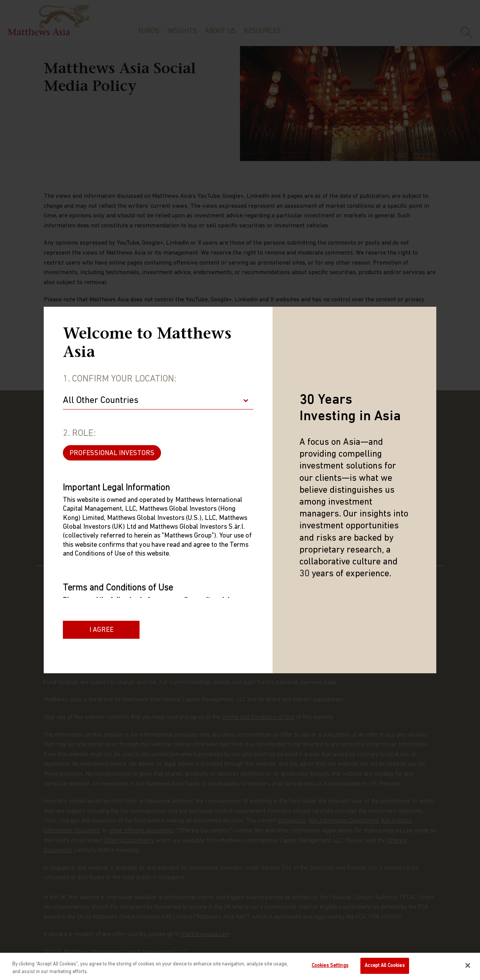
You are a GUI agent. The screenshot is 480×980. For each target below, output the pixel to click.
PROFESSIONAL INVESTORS (112, 453)
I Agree (101, 630)
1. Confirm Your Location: (120, 379)
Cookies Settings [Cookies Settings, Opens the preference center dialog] (330, 966)
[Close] (468, 965)
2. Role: (79, 434)
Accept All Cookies (385, 966)
